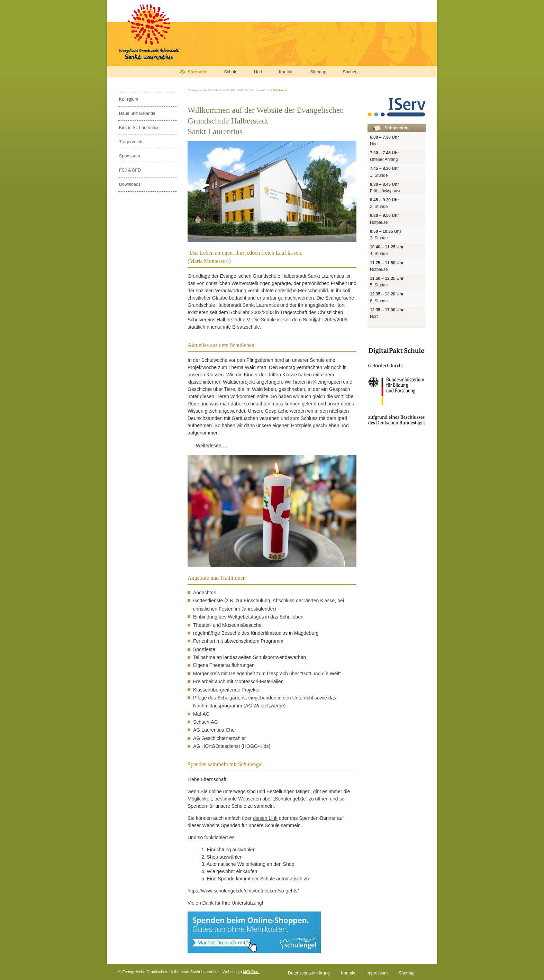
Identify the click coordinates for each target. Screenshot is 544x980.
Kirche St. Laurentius (139, 128)
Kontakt (286, 72)
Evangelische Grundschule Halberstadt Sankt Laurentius (228, 90)
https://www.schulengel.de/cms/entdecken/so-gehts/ (243, 891)
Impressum (377, 973)
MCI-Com (251, 972)
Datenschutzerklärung (309, 973)
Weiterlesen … (212, 446)
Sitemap (318, 72)
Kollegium (129, 99)
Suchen (350, 72)
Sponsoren (130, 156)
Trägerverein (131, 142)
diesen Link (265, 818)
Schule (231, 72)
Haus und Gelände (137, 113)
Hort (258, 72)
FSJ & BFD (130, 170)
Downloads (130, 184)
